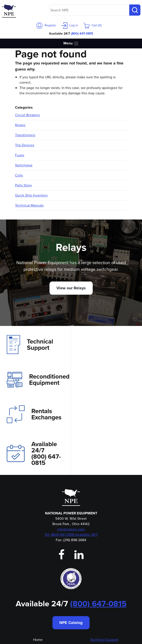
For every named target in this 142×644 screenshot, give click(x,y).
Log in (70, 25)
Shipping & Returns (104, 616)
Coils (19, 175)
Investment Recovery (104, 577)
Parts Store (23, 185)
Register (46, 25)
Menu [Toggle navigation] (71, 43)
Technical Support (30, 344)
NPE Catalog (71, 553)
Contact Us (38, 583)
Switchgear (24, 165)
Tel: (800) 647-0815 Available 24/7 (71, 465)
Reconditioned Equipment (109, 345)
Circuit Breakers (27, 115)
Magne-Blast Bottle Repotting (104, 603)
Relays (20, 125)
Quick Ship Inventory (31, 195)
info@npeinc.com (71, 460)
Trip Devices (25, 145)
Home (38, 570)
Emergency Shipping (38, 609)
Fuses (20, 155)
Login (38, 596)
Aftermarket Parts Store (104, 596)
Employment (38, 603)
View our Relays (71, 288)
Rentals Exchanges (34, 384)
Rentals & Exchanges (104, 583)
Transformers (25, 135)
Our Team (38, 590)
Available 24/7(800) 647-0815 (105, 384)
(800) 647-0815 (82, 34)
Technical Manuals (29, 205)
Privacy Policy (104, 609)
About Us (38, 577)
